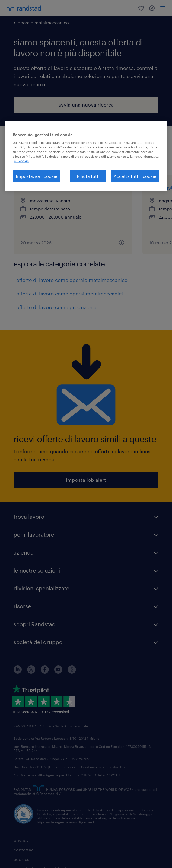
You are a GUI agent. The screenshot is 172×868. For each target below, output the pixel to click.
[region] (86, 156)
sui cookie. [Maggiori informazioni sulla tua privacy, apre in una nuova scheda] (22, 161)
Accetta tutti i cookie (135, 176)
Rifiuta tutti (88, 176)
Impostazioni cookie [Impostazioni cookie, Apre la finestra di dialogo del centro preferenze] (36, 176)
